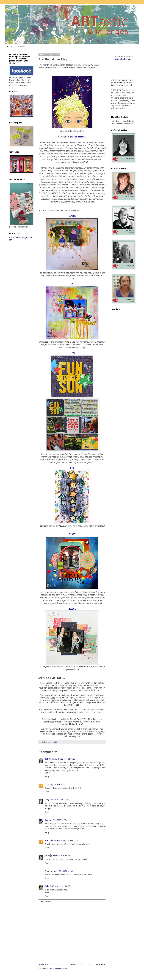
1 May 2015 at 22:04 (60, 820)
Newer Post (44, 964)
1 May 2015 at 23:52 (70, 840)
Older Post (101, 964)
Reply (47, 776)
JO (72, 284)
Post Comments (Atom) (59, 969)
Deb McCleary (51, 759)
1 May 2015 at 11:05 (67, 759)
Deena (48, 820)
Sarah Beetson (77, 137)
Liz (46, 784)
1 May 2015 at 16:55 (57, 784)
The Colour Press (52, 840)
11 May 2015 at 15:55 (65, 871)
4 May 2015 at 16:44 (61, 856)
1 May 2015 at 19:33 (62, 800)
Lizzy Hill (49, 800)
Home (10, 47)
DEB (72, 468)
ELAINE (72, 216)
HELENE (72, 609)
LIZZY (72, 353)
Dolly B (48, 886)
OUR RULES (21, 47)
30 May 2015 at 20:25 (61, 886)
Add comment (46, 902)
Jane (47, 856)
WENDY (72, 534)
